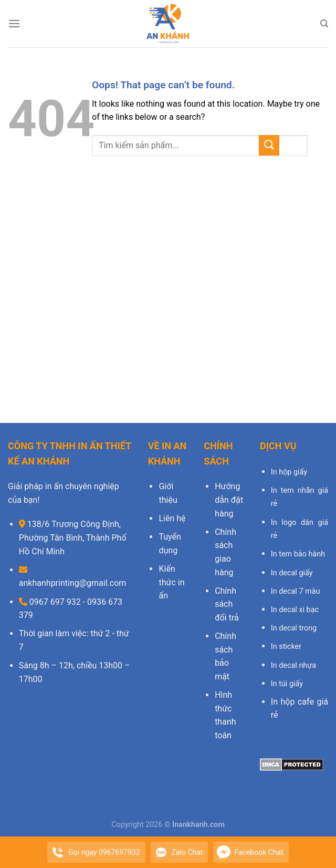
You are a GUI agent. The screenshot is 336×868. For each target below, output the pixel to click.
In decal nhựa (293, 665)
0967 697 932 (54, 602)
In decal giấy (292, 573)
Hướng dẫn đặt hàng (229, 500)
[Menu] (14, 23)
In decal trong (294, 628)
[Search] (324, 24)
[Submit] (269, 145)
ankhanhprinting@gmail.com (73, 583)
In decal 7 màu (296, 591)
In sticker (286, 647)
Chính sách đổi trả (227, 604)
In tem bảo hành (298, 554)
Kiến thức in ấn (171, 582)
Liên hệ (172, 518)
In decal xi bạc (295, 610)
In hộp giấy (289, 472)
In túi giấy (287, 684)
